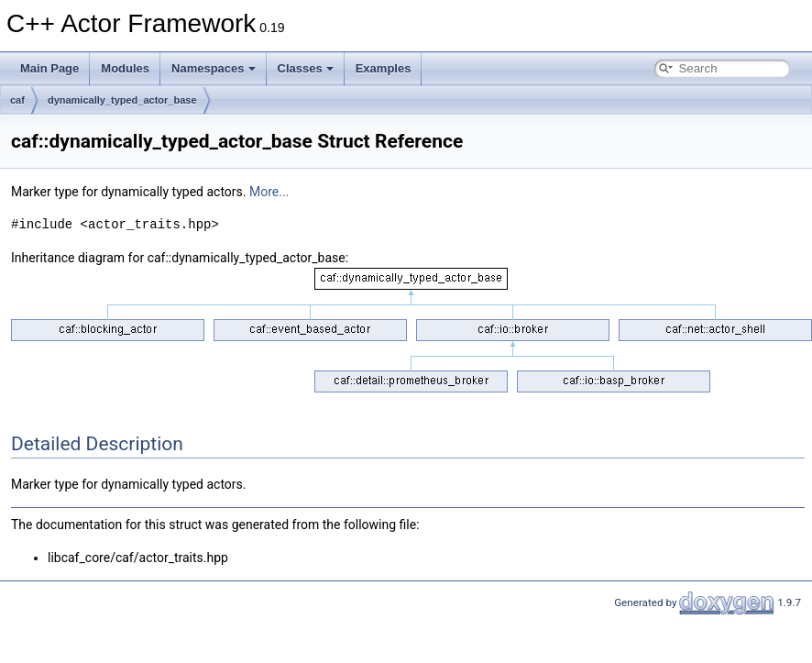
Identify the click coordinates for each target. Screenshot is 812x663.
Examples (384, 68)
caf (17, 100)
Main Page (49, 68)
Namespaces (214, 68)
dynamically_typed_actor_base (122, 100)
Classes (306, 68)
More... (269, 192)
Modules (125, 68)
